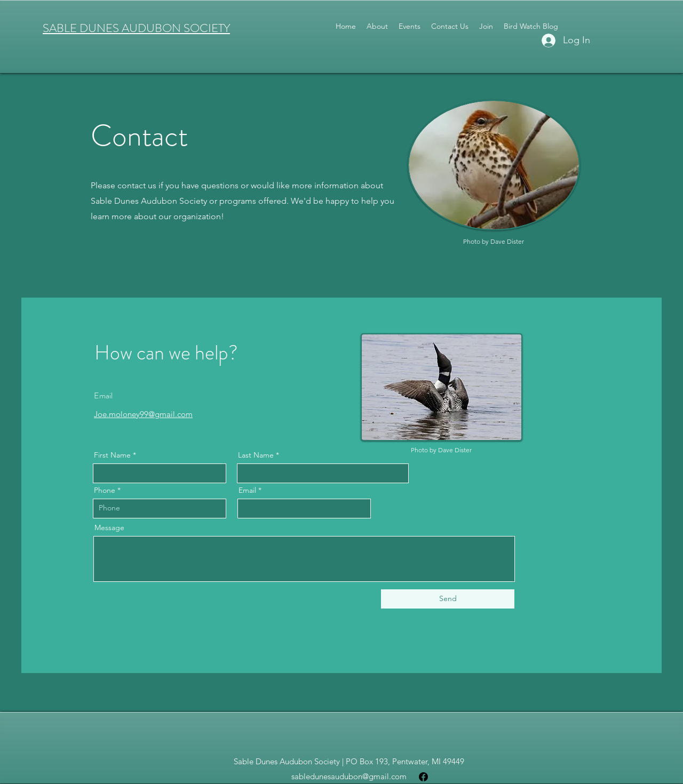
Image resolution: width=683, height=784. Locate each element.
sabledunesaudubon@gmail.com (349, 776)
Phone (105, 490)
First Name (112, 455)
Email (247, 490)
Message (109, 527)
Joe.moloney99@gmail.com (143, 414)
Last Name (256, 455)
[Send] (448, 599)
